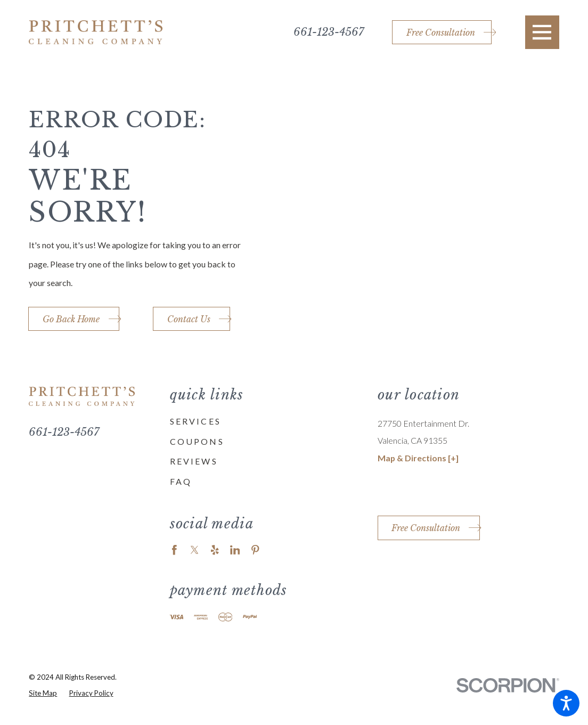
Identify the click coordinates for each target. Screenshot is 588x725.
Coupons (197, 441)
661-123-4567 (329, 32)
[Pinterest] (255, 550)
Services (195, 421)
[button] (566, 703)
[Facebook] (174, 550)
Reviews (194, 461)
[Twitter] (195, 550)
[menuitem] (261, 421)
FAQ (181, 481)
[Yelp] (215, 550)
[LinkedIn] (235, 550)
